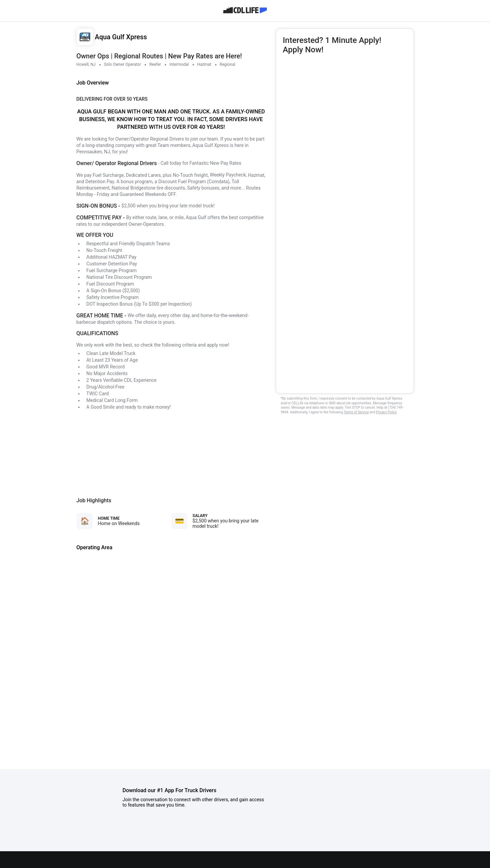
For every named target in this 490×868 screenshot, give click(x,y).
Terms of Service (356, 412)
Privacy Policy (386, 412)
